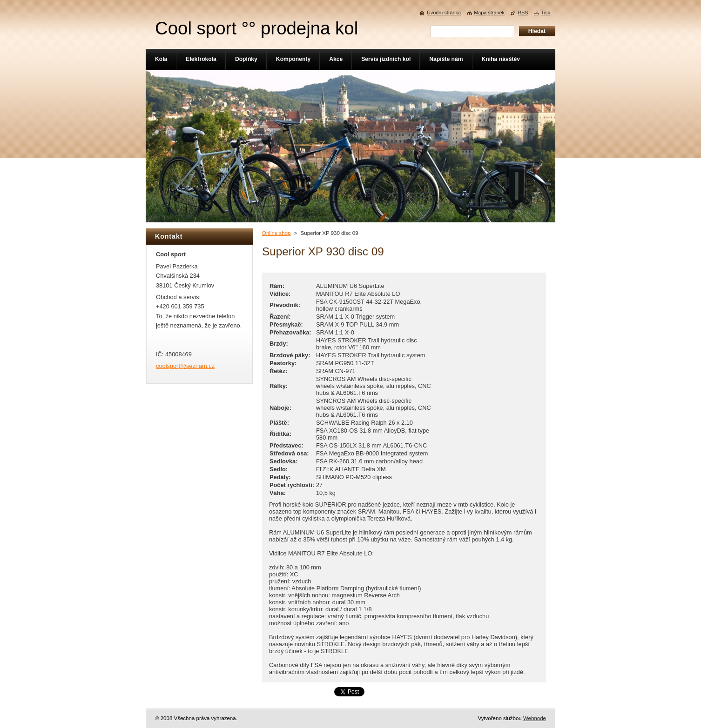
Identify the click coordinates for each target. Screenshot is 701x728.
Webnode (535, 718)
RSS (523, 13)
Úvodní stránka (444, 13)
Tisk (546, 13)
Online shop (276, 233)
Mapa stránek (489, 13)
